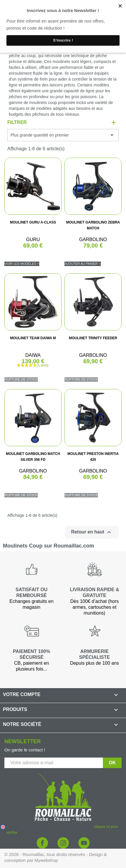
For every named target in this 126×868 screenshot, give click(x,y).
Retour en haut (92, 532)
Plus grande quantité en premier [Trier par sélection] (63, 135)
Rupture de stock (21, 379)
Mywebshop (46, 860)
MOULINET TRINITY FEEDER (93, 338)
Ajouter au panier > (83, 264)
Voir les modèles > (22, 264)
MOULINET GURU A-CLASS (33, 222)
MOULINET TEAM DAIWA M (33, 338)
